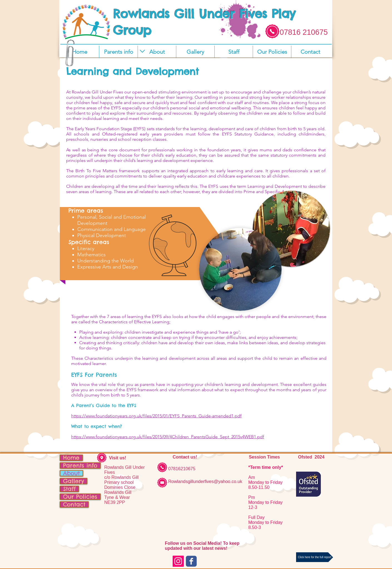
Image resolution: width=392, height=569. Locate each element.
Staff (69, 489)
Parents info (80, 465)
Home (71, 458)
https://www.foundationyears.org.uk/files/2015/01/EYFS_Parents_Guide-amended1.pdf (156, 416)
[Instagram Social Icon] (178, 561)
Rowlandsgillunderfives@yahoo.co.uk (205, 481)
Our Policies (80, 497)
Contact (74, 504)
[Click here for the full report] (315, 557)
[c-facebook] (191, 561)
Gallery (74, 481)
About (71, 473)
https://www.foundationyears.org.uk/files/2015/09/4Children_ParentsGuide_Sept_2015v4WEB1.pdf (168, 437)
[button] (157, 52)
